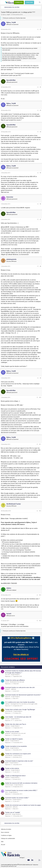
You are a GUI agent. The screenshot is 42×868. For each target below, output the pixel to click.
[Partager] (38, 29)
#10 (40, 397)
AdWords (14, 689)
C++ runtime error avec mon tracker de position (20, 702)
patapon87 (8, 733)
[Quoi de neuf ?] (36, 2)
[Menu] (3, 2)
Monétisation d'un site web (17, 682)
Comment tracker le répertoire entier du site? (19, 761)
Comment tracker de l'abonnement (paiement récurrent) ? (23, 695)
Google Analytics (15, 675)
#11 (40, 444)
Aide (2, 842)
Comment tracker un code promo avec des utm (20, 687)
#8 (40, 266)
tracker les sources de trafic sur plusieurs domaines (21, 783)
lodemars (8, 770)
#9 (40, 378)
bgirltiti (7, 763)
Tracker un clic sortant (12, 732)
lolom (7, 792)
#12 (40, 511)
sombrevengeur (9, 785)
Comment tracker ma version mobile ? (17, 798)
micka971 (8, 689)
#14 (40, 621)
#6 (40, 204)
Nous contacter (5, 832)
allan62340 (8, 814)
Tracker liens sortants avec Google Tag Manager (20, 710)
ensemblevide (9, 711)
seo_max (7, 675)
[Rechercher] (40, 2)
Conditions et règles (6, 835)
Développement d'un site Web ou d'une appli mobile (24, 704)
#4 (40, 132)
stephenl (7, 777)
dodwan (7, 748)
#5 (40, 173)
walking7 (7, 704)
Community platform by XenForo (17, 865)
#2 (40, 87)
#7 (40, 219)
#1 (40, 29)
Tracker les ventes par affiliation (15, 680)
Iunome (7, 682)
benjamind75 (8, 807)
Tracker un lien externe (12, 768)
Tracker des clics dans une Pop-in (16, 724)
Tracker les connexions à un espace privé (18, 754)
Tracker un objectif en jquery (14, 739)
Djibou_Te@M (6, 15)
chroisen (7, 719)
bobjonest (8, 697)
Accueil (3, 845)
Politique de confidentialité (8, 839)
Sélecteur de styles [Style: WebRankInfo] (6, 829)
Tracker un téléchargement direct (15, 776)
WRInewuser (8, 800)
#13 (40, 595)
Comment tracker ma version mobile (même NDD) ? (21, 790)
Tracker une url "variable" (13, 812)
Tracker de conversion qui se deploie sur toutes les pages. (23, 805)
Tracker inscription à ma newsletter (16, 746)
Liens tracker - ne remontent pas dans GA (18, 717)
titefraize (7, 726)
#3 (40, 110)
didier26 (7, 741)
